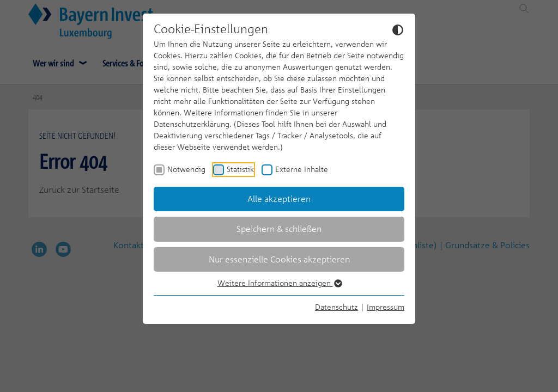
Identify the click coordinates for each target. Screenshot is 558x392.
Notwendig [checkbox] (186, 169)
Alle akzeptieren (279, 199)
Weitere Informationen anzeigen (279, 283)
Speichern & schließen (279, 229)
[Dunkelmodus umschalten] (398, 29)
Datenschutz (336, 307)
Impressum (386, 307)
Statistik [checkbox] (240, 169)
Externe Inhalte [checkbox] (302, 169)
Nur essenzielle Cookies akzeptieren (279, 259)
